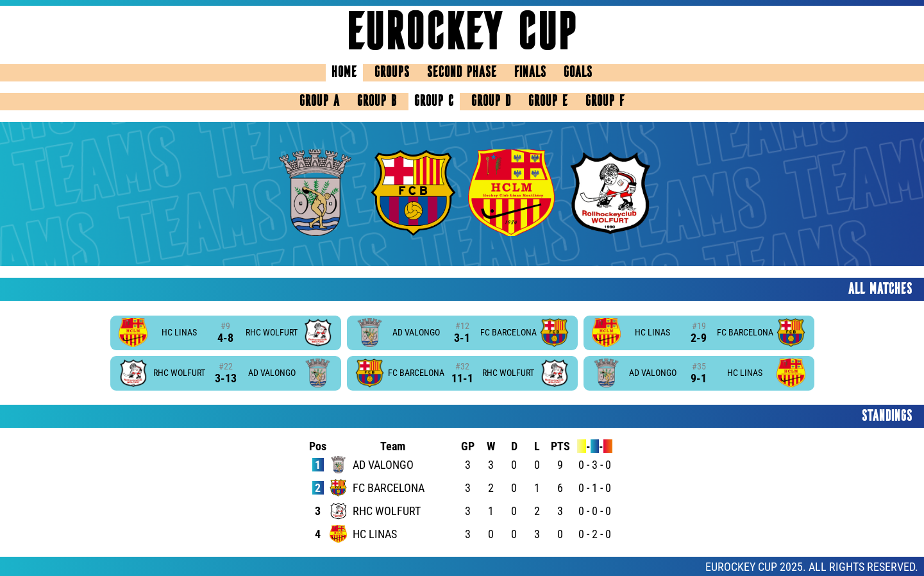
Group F (605, 102)
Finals (530, 73)
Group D (491, 102)
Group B (377, 102)
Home (344, 73)
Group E (548, 102)
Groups (392, 73)
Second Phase (462, 73)
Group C (434, 102)
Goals (578, 73)
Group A (320, 102)
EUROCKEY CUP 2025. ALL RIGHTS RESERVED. (812, 567)
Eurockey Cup (462, 35)
